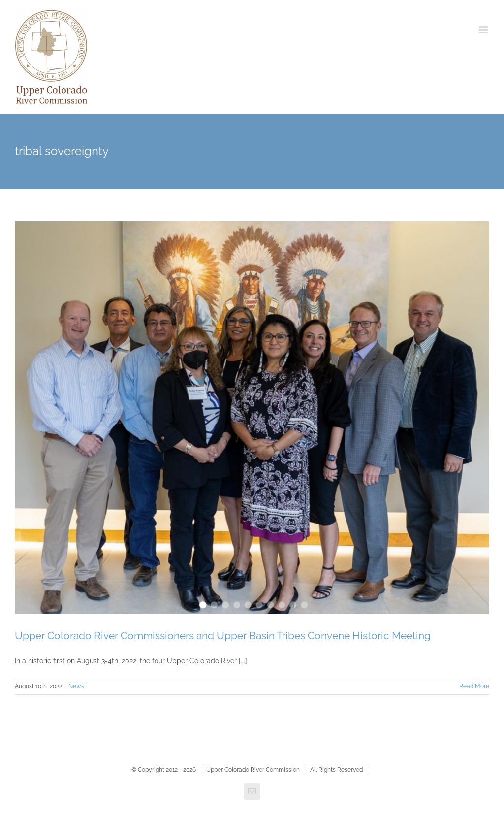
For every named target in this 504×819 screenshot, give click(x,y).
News (76, 686)
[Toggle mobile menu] (484, 30)
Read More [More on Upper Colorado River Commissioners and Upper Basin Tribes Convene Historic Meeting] (474, 686)
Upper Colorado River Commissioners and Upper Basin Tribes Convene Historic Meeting (223, 636)
